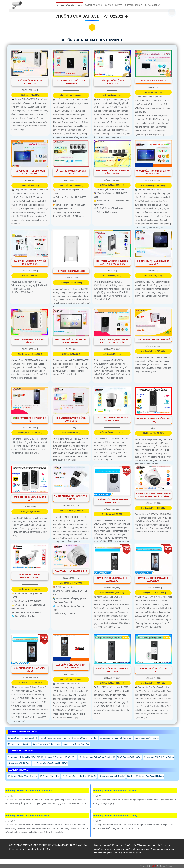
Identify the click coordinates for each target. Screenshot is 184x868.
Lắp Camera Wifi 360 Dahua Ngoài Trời (50, 763)
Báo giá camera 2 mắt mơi (147, 738)
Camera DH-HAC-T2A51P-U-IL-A (71, 571)
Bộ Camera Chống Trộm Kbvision (22, 776)
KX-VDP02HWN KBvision (153, 81)
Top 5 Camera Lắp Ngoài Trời (53, 738)
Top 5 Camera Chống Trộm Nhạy (83, 738)
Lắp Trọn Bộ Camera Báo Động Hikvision (145, 776)
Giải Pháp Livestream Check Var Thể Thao (115, 790)
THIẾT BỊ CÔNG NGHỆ (133, 5)
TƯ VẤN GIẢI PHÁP (152, 5)
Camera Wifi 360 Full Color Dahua (159, 757)
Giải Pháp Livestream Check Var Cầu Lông (115, 815)
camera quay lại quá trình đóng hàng (116, 738)
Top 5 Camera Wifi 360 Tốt (129, 757)
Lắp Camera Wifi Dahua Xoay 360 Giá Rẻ (97, 757)
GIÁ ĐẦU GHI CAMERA (113, 5)
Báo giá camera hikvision (19, 744)
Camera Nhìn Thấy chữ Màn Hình (22, 738)
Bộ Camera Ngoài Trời (49, 776)
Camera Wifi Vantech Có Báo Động (61, 757)
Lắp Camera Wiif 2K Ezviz (19, 763)
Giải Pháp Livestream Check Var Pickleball (27, 815)
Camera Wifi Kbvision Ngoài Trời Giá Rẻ (25, 757)
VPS (154, 866)
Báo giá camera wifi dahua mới (46, 744)
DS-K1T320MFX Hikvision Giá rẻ (153, 339)
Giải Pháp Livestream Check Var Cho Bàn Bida (29, 790)
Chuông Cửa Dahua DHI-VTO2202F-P (92, 16)
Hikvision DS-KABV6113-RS (71, 271)
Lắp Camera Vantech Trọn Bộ (112, 776)
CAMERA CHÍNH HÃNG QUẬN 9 (70, 6)
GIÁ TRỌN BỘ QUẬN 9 (93, 5)
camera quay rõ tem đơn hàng (76, 744)
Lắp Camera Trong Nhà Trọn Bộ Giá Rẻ (79, 776)
